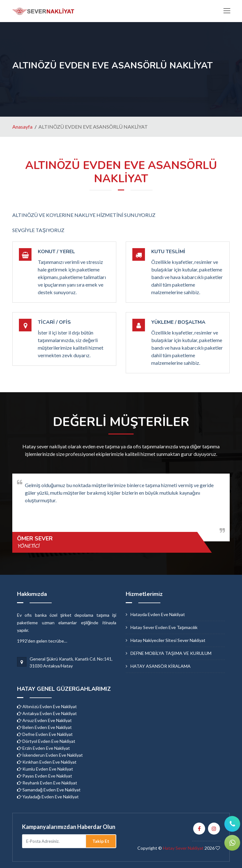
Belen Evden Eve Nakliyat (44, 727)
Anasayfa (22, 127)
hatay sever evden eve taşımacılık (164, 627)
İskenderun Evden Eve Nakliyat (50, 755)
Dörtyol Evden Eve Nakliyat (46, 741)
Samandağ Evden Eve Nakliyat (49, 790)
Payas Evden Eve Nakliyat (45, 776)
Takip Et (101, 841)
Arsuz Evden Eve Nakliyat (44, 720)
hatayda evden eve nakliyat (158, 614)
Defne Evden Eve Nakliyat (45, 734)
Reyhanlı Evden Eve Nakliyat (47, 783)
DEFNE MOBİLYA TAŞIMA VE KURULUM (171, 653)
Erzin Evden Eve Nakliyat (43, 748)
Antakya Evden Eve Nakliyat (47, 713)
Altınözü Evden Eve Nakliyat (47, 706)
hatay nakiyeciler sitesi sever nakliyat (168, 640)
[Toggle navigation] (227, 11)
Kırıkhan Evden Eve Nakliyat (47, 762)
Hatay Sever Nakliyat (183, 848)
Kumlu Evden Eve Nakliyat (45, 769)
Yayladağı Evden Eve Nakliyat (48, 797)
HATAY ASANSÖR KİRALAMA (161, 666)
